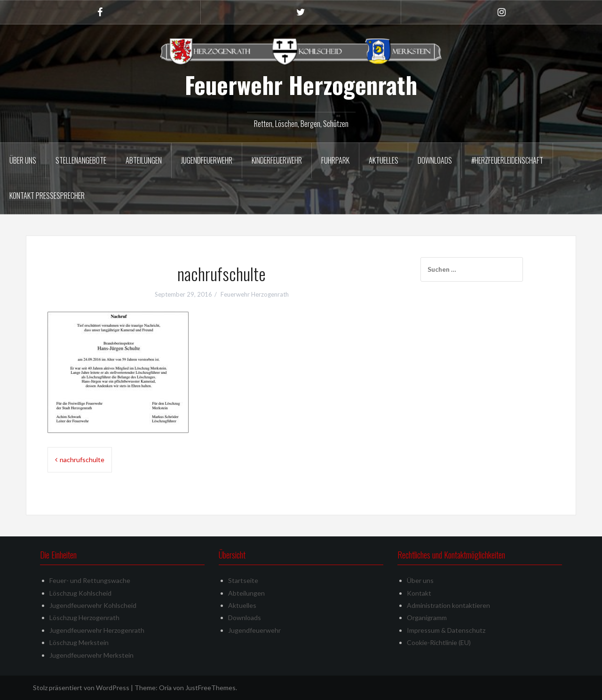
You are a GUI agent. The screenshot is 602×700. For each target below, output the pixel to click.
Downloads (435, 160)
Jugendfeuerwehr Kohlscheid (93, 605)
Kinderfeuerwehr (277, 160)
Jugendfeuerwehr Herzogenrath (97, 630)
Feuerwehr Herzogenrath (301, 85)
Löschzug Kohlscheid (80, 593)
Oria (165, 688)
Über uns (23, 160)
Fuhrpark (335, 160)
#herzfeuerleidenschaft (507, 160)
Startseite (243, 580)
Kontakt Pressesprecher (47, 196)
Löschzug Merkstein (79, 642)
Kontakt (419, 593)
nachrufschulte (82, 460)
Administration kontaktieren (448, 605)
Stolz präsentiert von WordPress (81, 688)
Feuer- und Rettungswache (90, 580)
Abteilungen (144, 160)
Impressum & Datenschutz (446, 630)
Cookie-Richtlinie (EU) (439, 642)
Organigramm (427, 617)
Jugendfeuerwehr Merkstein (91, 655)
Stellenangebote (81, 160)
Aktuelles (384, 160)
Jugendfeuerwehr (207, 160)
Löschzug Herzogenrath (84, 617)
